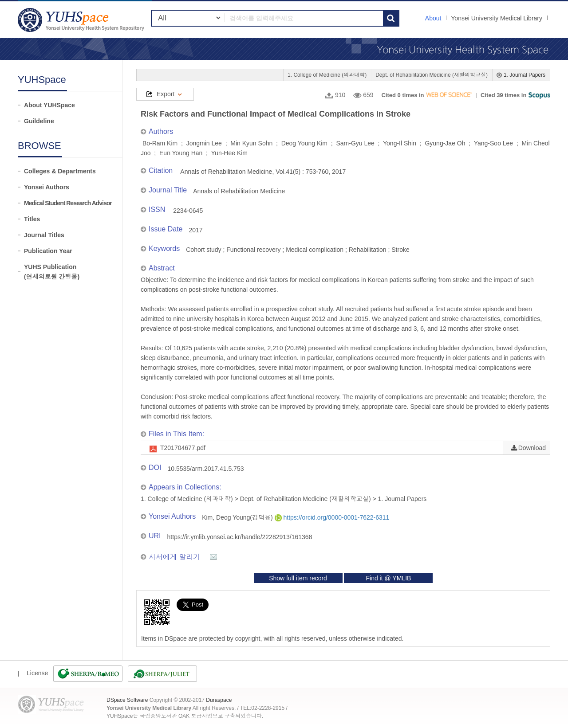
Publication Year (48, 251)
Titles (32, 219)
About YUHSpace (49, 105)
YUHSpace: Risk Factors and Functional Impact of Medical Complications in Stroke (82, 20)
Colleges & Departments (60, 171)
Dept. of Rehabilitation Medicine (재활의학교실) (432, 75)
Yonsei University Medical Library (497, 18)
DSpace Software (127, 700)
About (433, 18)
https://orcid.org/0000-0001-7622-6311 (332, 517)
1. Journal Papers (525, 75)
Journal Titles (44, 235)
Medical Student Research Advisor (68, 203)
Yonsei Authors (47, 187)
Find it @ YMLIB (388, 578)
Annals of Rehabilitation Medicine (239, 191)
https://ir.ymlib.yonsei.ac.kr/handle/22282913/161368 (240, 537)
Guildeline (39, 121)
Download (532, 448)
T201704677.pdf (183, 448)
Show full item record (298, 578)
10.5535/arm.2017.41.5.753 (205, 469)
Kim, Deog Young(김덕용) (238, 517)
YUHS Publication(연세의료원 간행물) (52, 272)
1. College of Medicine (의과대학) (327, 75)
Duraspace (219, 700)
